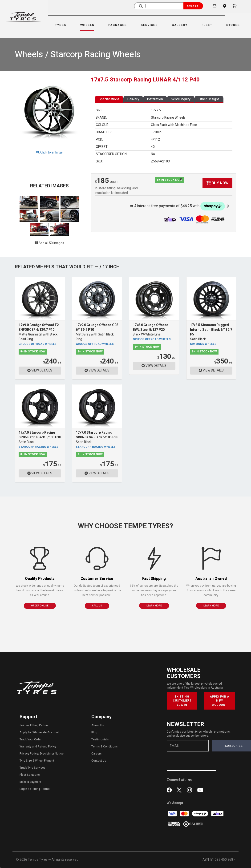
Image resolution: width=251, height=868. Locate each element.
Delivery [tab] (133, 99)
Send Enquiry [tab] (181, 99)
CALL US (97, 606)
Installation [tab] (155, 99)
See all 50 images (49, 243)
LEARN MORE (154, 606)
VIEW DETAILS (40, 370)
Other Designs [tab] (209, 99)
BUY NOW (217, 183)
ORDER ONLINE (40, 606)
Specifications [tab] (109, 99)
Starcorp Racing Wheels (38, 447)
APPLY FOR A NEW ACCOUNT (220, 701)
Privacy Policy (29, 754)
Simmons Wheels (203, 344)
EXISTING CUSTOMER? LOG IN (182, 701)
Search (193, 6)
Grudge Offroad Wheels (38, 344)
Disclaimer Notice (52, 754)
